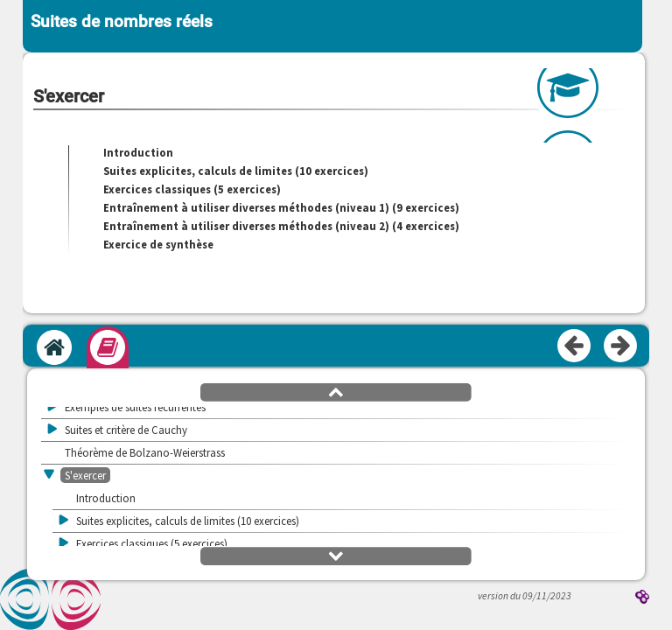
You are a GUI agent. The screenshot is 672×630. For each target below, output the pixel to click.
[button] (336, 391)
